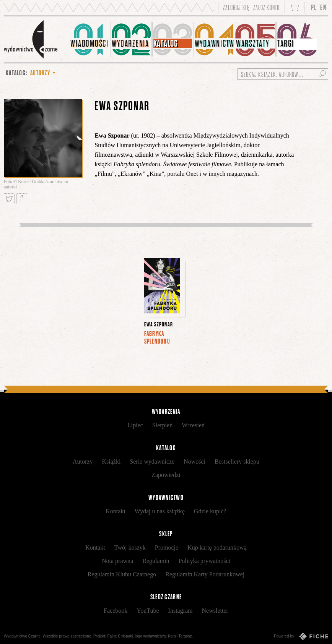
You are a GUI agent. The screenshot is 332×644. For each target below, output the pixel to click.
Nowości (194, 462)
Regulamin (156, 561)
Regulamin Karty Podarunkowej (205, 574)
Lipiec (135, 425)
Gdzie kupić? (210, 511)
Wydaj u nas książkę (160, 511)
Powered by (301, 636)
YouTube (148, 611)
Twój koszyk (130, 547)
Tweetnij (9, 199)
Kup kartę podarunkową (217, 547)
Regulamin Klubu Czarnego (122, 574)
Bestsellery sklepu (237, 462)
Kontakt (116, 511)
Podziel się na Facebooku (22, 199)
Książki (111, 462)
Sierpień (162, 425)
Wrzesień (193, 425)
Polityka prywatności (204, 561)
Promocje (167, 547)
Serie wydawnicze (152, 462)
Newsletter (215, 611)
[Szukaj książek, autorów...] (283, 74)
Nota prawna (117, 561)
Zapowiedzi (166, 475)
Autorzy (83, 462)
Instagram (181, 611)
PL (314, 7)
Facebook (116, 611)
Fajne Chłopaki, (121, 636)
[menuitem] (90, 39)
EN (323, 7)
